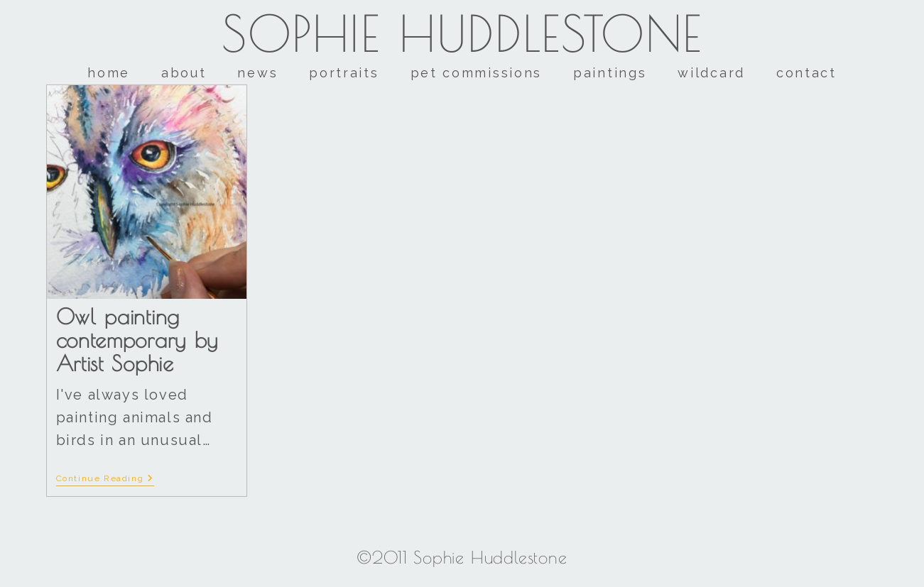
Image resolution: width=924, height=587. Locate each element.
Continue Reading (105, 478)
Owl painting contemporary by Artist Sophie (137, 340)
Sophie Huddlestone (462, 33)
